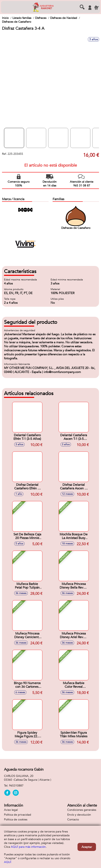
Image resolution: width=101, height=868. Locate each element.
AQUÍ (8, 862)
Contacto (73, 820)
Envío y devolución (79, 815)
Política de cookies (16, 820)
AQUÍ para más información (28, 847)
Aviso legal (11, 810)
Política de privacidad (18, 815)
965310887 (16, 786)
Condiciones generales (82, 810)
